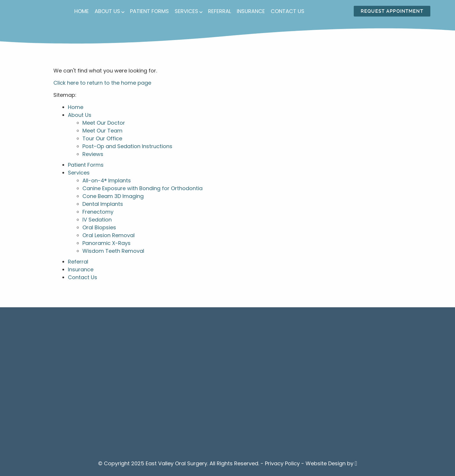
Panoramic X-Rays (106, 243)
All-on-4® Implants (107, 180)
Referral (220, 11)
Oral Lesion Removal (109, 235)
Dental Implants (103, 204)
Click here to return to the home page (102, 83)
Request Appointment (392, 11)
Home (82, 11)
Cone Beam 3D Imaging (113, 196)
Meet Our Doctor (104, 123)
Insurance (251, 11)
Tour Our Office (102, 138)
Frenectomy (98, 212)
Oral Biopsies (99, 227)
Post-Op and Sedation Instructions (127, 146)
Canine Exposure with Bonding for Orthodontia (142, 188)
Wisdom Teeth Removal (113, 251)
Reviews (93, 154)
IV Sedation (97, 220)
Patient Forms (149, 11)
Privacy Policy (282, 463)
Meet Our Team (102, 131)
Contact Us (288, 11)
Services (186, 11)
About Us (107, 11)
